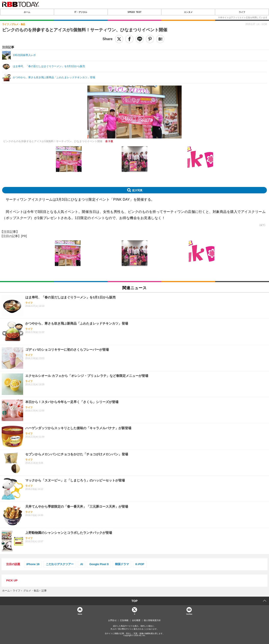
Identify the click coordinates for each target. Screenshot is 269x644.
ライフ (242, 12)
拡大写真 (137, 190)
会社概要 (136, 620)
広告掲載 (124, 620)
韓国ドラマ (122, 564)
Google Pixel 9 (99, 564)
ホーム (27, 12)
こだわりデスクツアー (60, 564)
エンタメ (188, 12)
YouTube (189, 614)
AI (81, 564)
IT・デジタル (81, 12)
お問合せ (112, 620)
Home (80, 614)
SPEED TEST (134, 12)
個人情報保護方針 (152, 620)
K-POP (140, 564)
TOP (135, 601)
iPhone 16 (33, 564)
